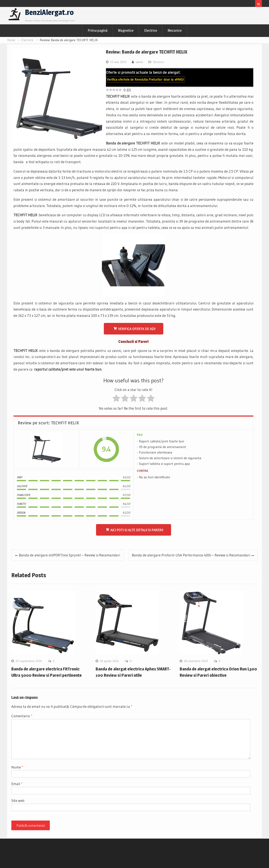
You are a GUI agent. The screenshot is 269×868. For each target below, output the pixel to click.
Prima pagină (98, 30)
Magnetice (126, 30)
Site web (18, 800)
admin (139, 62)
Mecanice (175, 30)
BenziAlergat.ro (49, 12)
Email (17, 784)
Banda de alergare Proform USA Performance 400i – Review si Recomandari (191, 555)
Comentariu (22, 716)
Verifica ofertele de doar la (145, 79)
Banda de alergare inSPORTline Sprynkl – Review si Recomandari (69, 555)
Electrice (151, 30)
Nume (17, 767)
